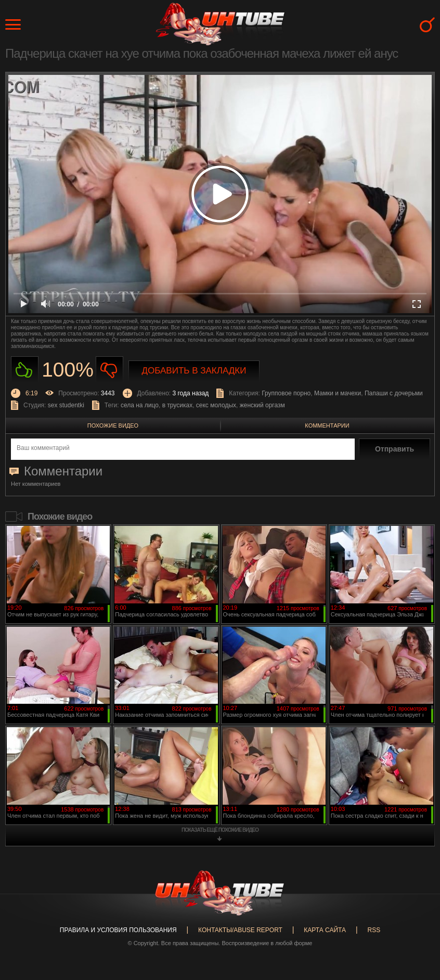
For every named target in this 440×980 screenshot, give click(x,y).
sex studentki (66, 405)
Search (427, 25)
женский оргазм (262, 405)
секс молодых (216, 405)
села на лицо (140, 405)
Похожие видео (113, 425)
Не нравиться (109, 370)
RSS (374, 930)
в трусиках (178, 405)
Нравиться (25, 370)
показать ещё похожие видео (220, 830)
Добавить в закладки (194, 371)
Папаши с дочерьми (394, 393)
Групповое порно (286, 393)
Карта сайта (325, 930)
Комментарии (327, 425)
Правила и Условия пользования (118, 930)
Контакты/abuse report (240, 930)
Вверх (417, 922)
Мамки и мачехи (338, 393)
